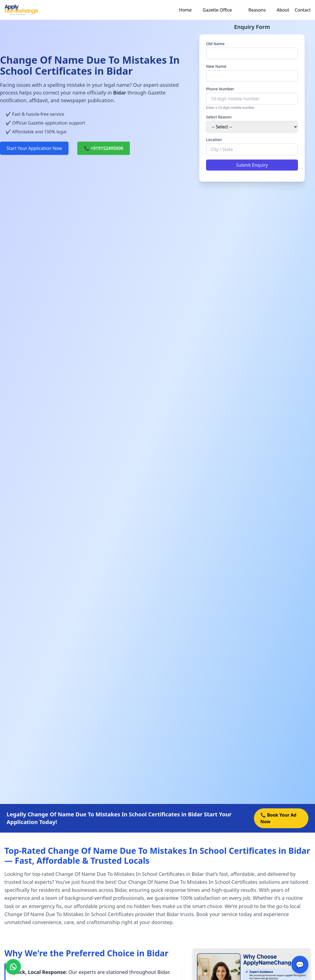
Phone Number (220, 89)
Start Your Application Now (34, 148)
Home (185, 10)
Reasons (257, 10)
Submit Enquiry (252, 165)
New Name (216, 66)
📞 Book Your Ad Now (279, 818)
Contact (303, 10)
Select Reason (219, 117)
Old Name (215, 44)
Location (214, 140)
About (283, 10)
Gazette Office (217, 10)
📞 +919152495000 (104, 148)
